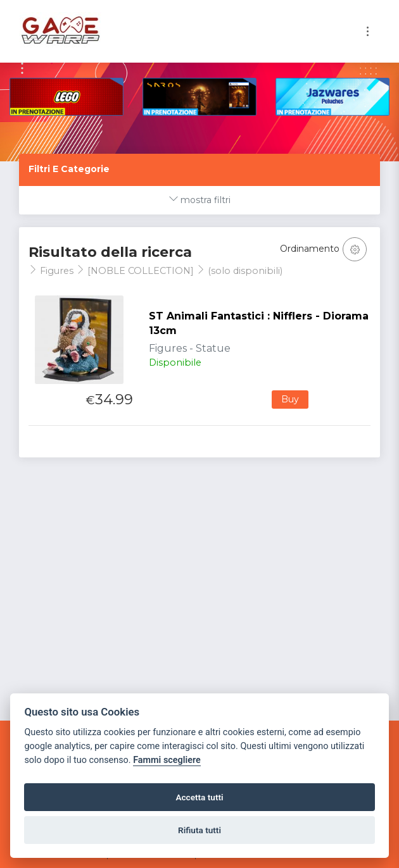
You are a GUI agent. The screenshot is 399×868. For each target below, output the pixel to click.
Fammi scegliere (167, 760)
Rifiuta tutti (199, 830)
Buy (290, 399)
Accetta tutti (199, 797)
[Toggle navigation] (368, 31)
